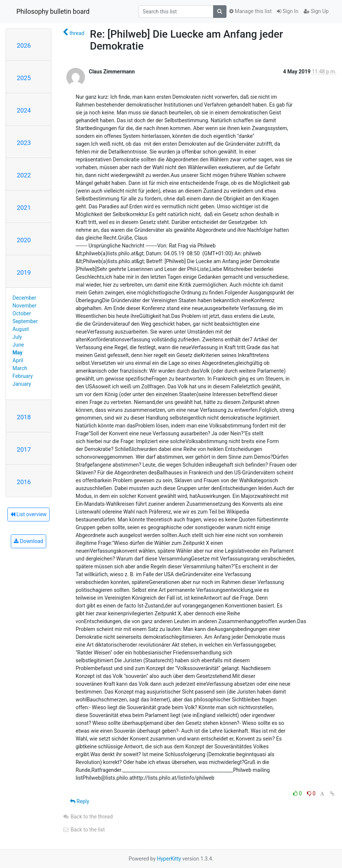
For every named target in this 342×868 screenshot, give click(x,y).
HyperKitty (169, 859)
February (23, 376)
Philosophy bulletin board (53, 12)
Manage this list (250, 11)
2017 (24, 449)
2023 (24, 143)
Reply (80, 801)
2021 (24, 208)
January (22, 384)
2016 (24, 482)
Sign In (288, 11)
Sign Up (316, 11)
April (18, 360)
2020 (24, 240)
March (20, 368)
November (25, 306)
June (18, 345)
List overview (29, 514)
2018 (24, 417)
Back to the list (84, 830)
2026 (24, 45)
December (25, 298)
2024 (24, 110)
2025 (24, 78)
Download (28, 541)
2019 (24, 272)
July (17, 337)
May (18, 353)
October (22, 313)
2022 (24, 175)
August (21, 329)
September (25, 321)
